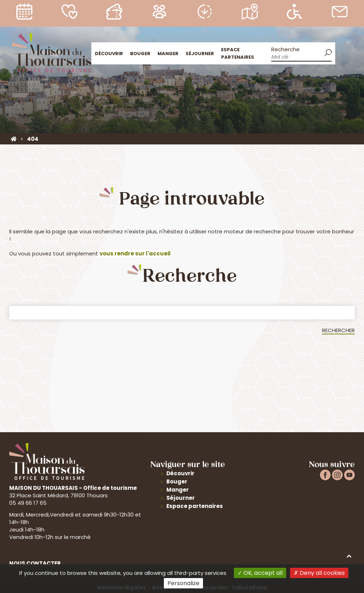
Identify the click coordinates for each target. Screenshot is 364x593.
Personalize (183, 583)
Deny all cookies (319, 573)
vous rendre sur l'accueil (135, 253)
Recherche (285, 49)
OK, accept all (260, 573)
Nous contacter (35, 563)
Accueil (344, 52)
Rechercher (338, 330)
